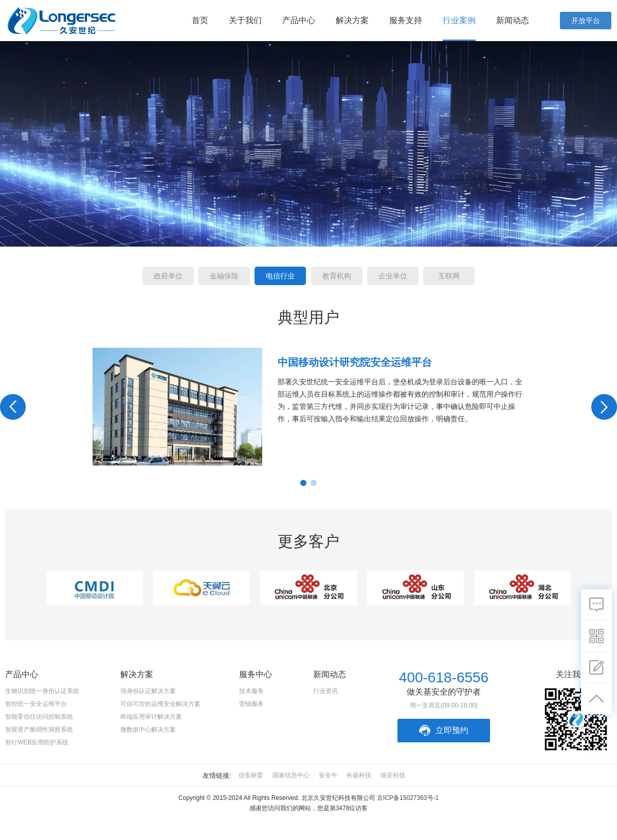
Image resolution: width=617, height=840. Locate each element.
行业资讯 (325, 691)
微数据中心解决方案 (148, 730)
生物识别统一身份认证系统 (42, 691)
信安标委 (251, 775)
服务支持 (406, 20)
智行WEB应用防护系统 (37, 742)
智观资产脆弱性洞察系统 (39, 730)
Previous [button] (13, 407)
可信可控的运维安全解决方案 (160, 704)
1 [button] (303, 483)
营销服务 (251, 704)
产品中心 (299, 20)
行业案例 (459, 20)
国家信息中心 (291, 775)
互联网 (449, 276)
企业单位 (393, 276)
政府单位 (168, 276)
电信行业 (280, 276)
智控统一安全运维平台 (36, 704)
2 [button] (314, 483)
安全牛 (328, 775)
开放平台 (586, 21)
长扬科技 (359, 775)
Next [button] (604, 407)
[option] (308, 407)
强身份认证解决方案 (148, 691)
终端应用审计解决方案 (151, 717)
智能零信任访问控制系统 (39, 717)
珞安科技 (393, 775)
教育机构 (337, 276)
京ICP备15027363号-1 (408, 798)
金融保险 (224, 276)
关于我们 (245, 20)
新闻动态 (513, 20)
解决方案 (352, 20)
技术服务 (251, 691)
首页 (200, 20)
